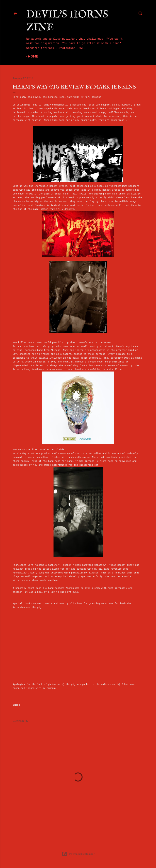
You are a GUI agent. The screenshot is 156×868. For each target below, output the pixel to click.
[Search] (141, 13)
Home (33, 56)
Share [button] (16, 705)
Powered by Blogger (78, 854)
